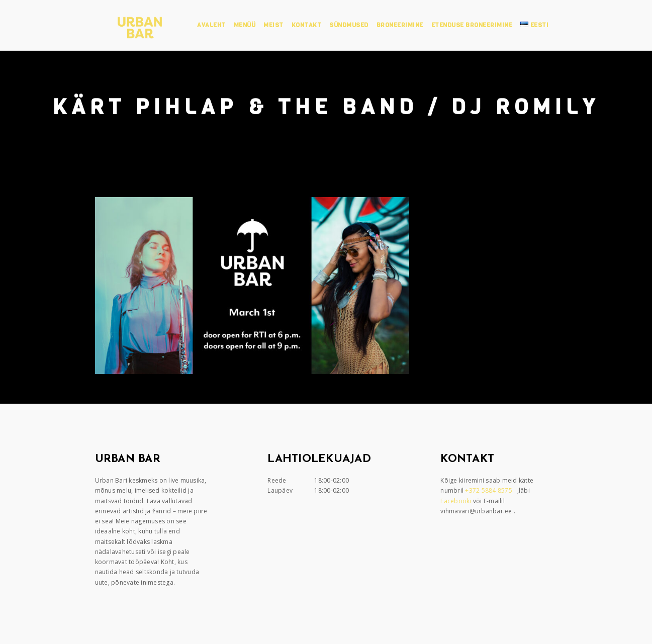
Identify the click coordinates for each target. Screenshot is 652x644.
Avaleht (211, 25)
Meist (273, 25)
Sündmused (349, 25)
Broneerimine (400, 25)
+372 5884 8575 (489, 490)
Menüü (245, 25)
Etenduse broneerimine (472, 25)
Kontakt (307, 25)
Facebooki (457, 501)
